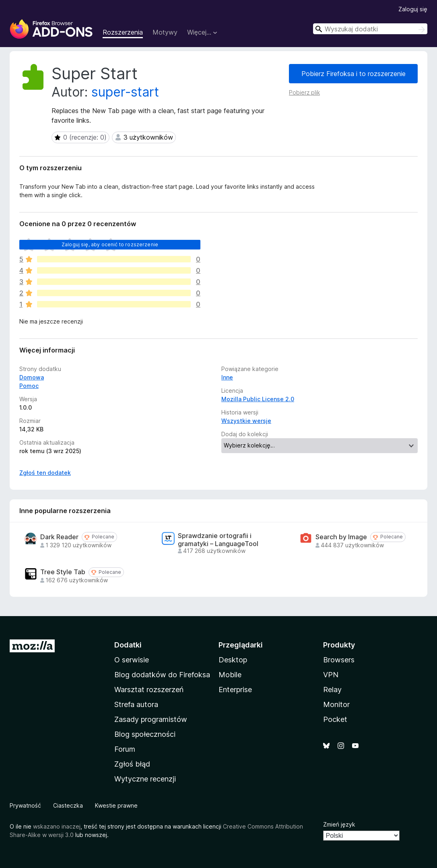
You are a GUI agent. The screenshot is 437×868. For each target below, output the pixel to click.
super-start (125, 92)
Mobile (230, 675)
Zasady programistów (151, 719)
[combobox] (370, 29)
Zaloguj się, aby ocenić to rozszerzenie (110, 244)
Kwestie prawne (116, 805)
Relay (332, 690)
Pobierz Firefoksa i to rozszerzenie (354, 74)
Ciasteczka (68, 805)
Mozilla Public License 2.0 (258, 399)
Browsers (339, 660)
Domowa (32, 377)
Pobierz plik (304, 92)
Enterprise (235, 690)
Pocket (335, 719)
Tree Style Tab (63, 572)
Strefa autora (136, 704)
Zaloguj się (413, 9)
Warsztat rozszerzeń (149, 690)
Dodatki (128, 645)
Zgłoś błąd (132, 764)
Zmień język (339, 824)
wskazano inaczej (57, 826)
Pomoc (29, 386)
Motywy (165, 32)
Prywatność (25, 805)
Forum (125, 749)
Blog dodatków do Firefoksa (162, 675)
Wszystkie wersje (246, 421)
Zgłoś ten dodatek (45, 473)
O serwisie (132, 660)
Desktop (233, 660)
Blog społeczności (145, 734)
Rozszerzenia (123, 32)
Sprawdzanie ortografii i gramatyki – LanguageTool (218, 540)
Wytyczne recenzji (145, 779)
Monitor (336, 704)
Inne (227, 377)
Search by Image (341, 537)
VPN (331, 675)
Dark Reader (59, 537)
